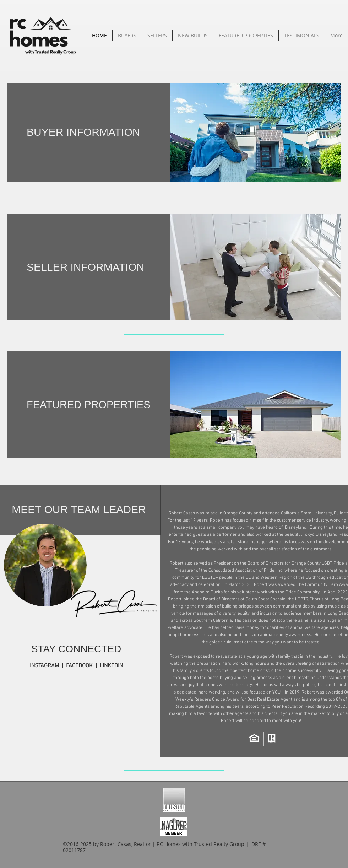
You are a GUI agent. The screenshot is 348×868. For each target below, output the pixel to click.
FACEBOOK (79, 666)
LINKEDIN (111, 666)
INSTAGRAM (44, 666)
